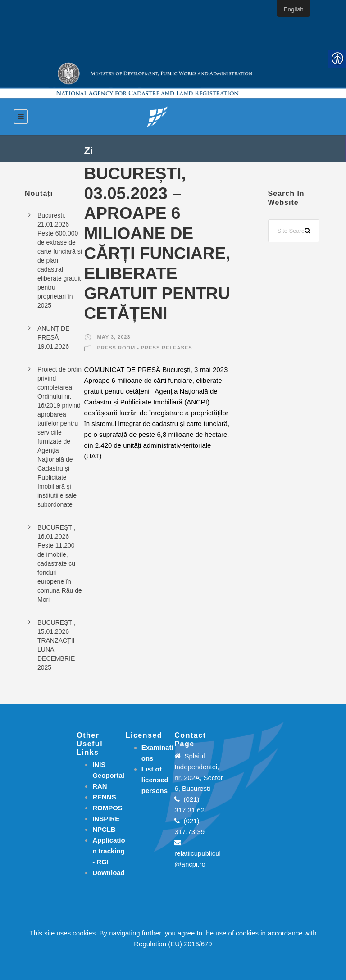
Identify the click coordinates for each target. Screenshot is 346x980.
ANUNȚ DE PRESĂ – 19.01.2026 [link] (54, 337)
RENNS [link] (104, 797)
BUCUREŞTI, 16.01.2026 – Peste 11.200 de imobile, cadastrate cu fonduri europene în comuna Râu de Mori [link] (60, 563)
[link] (157, 116)
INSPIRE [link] (106, 819)
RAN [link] (100, 786)
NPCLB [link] (104, 829)
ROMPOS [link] (107, 808)
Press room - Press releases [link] (145, 348)
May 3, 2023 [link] (114, 337)
